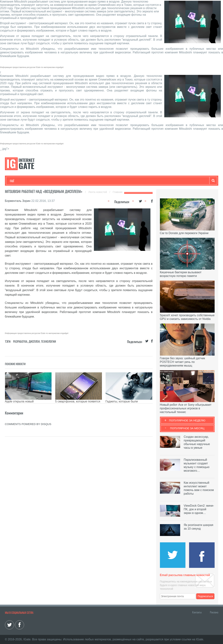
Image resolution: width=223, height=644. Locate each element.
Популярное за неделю (187, 420)
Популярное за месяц (187, 428)
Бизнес (55, 181)
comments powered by (28, 424)
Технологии (17, 181)
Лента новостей (98, 192)
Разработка (20, 341)
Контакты (197, 612)
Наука (70, 181)
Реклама (214, 612)
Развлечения (36, 181)
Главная (118, 192)
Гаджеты (120, 181)
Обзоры (104, 181)
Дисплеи (34, 341)
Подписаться (205, 596)
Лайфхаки (86, 181)
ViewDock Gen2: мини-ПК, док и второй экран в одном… (199, 509)
